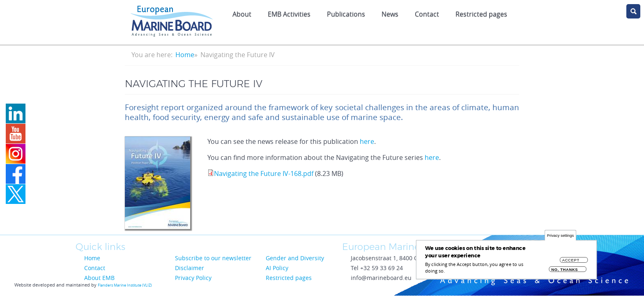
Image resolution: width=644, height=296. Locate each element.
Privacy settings (560, 238)
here (367, 141)
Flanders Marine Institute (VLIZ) (125, 285)
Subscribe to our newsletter (213, 258)
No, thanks (565, 272)
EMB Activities (289, 14)
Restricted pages (481, 14)
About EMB (99, 278)
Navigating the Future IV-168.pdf (264, 173)
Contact (427, 14)
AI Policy (277, 268)
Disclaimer (190, 268)
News (390, 14)
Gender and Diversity (295, 258)
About (242, 14)
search (633, 11)
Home (185, 55)
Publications (346, 14)
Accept (571, 262)
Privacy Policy (193, 278)
